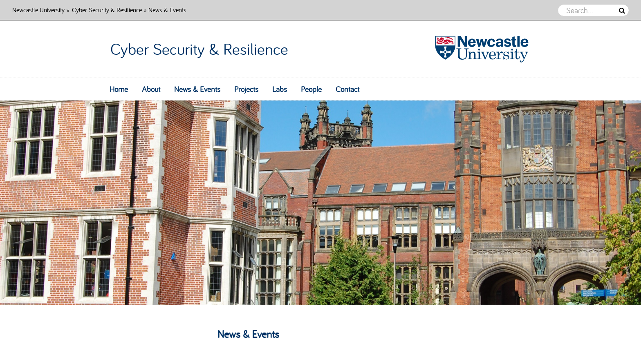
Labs (280, 89)
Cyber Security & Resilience (107, 10)
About (151, 89)
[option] (320, 203)
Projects (246, 89)
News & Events (197, 89)
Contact (347, 89)
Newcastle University (38, 10)
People (311, 89)
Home (119, 89)
